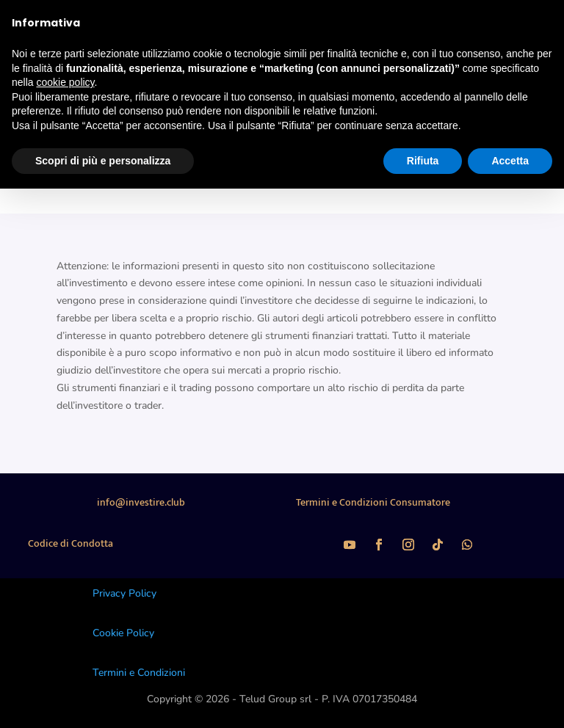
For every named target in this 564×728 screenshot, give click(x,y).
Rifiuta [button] (423, 161)
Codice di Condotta (70, 543)
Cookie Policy (123, 633)
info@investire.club (141, 502)
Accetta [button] (510, 161)
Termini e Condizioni (139, 673)
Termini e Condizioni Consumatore (373, 502)
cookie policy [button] (65, 82)
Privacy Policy (124, 593)
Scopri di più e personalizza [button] (103, 161)
